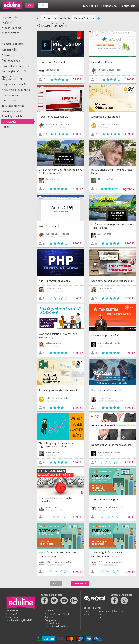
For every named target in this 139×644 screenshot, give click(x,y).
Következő (80, 583)
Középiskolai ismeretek (15, 66)
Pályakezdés (9, 121)
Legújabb (7, 22)
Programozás (10, 95)
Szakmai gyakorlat (13, 111)
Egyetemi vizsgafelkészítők (12, 78)
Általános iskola (11, 61)
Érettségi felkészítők (14, 71)
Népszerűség (84, 18)
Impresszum (13, 617)
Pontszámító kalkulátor (56, 626)
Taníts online (86, 613)
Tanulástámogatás (13, 106)
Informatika (9, 100)
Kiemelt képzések (12, 44)
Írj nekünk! (12, 614)
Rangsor (49, 617)
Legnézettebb (10, 17)
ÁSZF (100, 615)
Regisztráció (128, 6)
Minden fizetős (10, 33)
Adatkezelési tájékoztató (19, 620)
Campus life (51, 620)
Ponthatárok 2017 (54, 623)
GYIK (99, 618)
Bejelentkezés (109, 6)
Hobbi (5, 127)
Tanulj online (90, 6)
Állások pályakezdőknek (57, 614)
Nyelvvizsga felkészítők (16, 90)
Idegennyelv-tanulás (14, 84)
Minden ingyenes (12, 28)
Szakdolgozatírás (12, 116)
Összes (6, 55)
